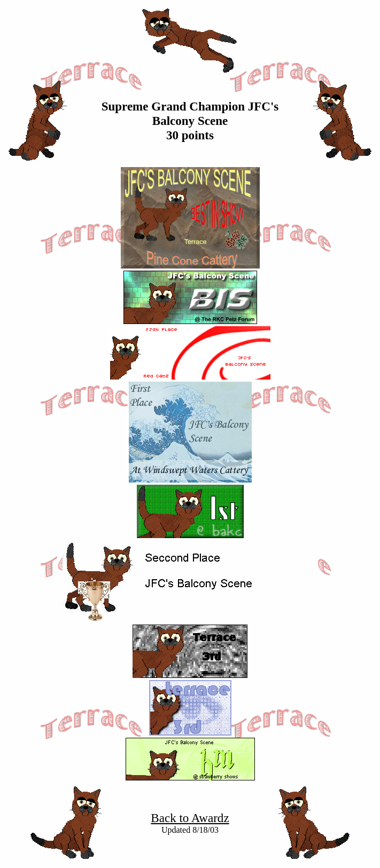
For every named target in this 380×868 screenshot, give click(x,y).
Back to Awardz (190, 818)
